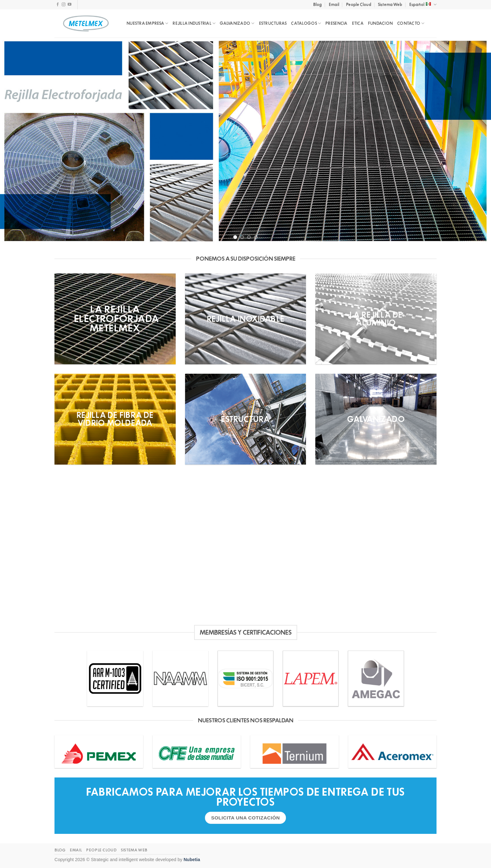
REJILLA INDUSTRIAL (194, 23)
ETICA (358, 23)
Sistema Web (390, 5)
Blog (317, 5)
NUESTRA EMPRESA (147, 23)
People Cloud (359, 5)
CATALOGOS (306, 23)
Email (334, 5)
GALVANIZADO (237, 23)
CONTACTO (411, 23)
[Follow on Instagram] (64, 5)
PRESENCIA (336, 23)
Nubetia (192, 860)
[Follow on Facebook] (58, 5)
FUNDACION (380, 23)
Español (423, 5)
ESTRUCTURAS (273, 23)
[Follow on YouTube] (70, 5)
